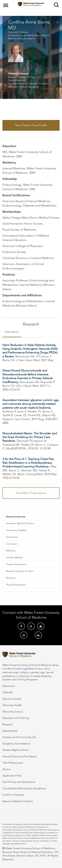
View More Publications (31, 493)
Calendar (8, 692)
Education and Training (16, 718)
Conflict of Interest (13, 795)
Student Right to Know (15, 750)
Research (8, 724)
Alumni (7, 769)
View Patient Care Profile (31, 125)
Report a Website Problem (18, 801)
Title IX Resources (13, 763)
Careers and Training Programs (20, 679)
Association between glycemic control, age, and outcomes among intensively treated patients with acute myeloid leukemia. (31, 404)
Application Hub (12, 776)
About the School (13, 712)
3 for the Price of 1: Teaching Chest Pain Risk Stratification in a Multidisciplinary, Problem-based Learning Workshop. (28, 463)
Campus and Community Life (19, 737)
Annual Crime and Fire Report (20, 756)
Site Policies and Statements (19, 782)
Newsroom (9, 686)
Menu (6, 4)
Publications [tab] (12, 332)
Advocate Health (12, 705)
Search (55, 4)
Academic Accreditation (16, 744)
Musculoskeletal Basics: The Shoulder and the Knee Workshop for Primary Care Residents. (30, 437)
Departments (10, 731)
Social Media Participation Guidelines (24, 788)
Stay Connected (12, 699)
